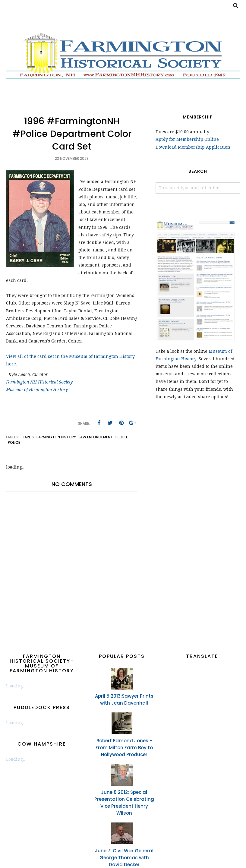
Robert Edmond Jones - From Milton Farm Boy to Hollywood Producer (124, 748)
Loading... (16, 686)
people (122, 437)
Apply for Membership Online (187, 139)
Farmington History (56, 437)
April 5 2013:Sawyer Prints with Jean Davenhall (124, 699)
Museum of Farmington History (37, 390)
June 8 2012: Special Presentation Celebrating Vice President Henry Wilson (124, 803)
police (14, 442)
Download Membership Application (193, 147)
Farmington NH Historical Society (39, 382)
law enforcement (96, 437)
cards (28, 437)
